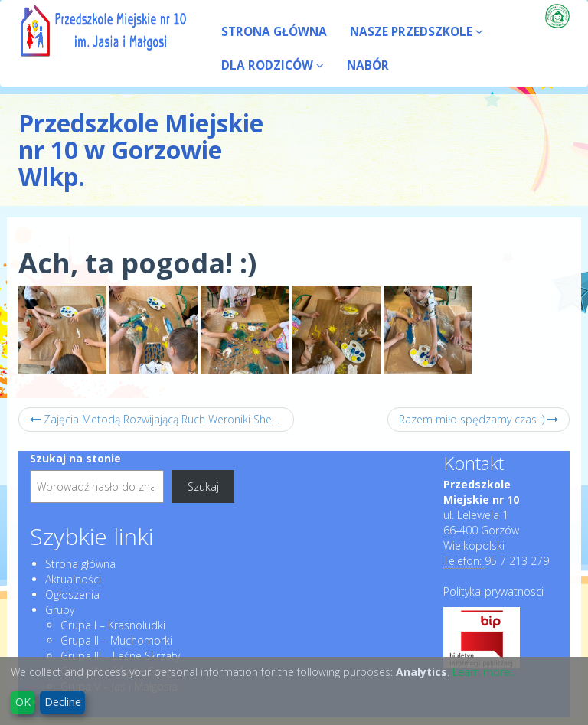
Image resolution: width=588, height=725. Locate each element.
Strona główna (80, 564)
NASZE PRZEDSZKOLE (416, 32)
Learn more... (485, 672)
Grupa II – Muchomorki (116, 640)
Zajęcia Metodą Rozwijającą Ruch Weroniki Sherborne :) (162, 419)
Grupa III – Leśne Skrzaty (120, 656)
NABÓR (368, 65)
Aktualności (73, 579)
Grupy (60, 610)
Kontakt (474, 463)
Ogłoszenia (72, 594)
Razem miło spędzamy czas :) (479, 419)
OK (23, 702)
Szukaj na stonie (75, 458)
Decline (63, 702)
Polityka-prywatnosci (493, 591)
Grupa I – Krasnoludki (113, 625)
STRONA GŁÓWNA (274, 32)
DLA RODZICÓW (273, 65)
